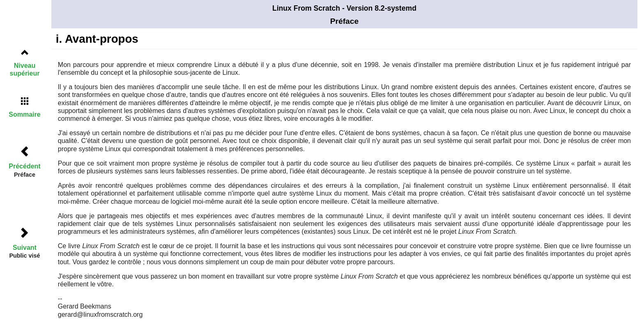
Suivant (25, 248)
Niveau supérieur (25, 69)
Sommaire (24, 114)
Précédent (24, 166)
